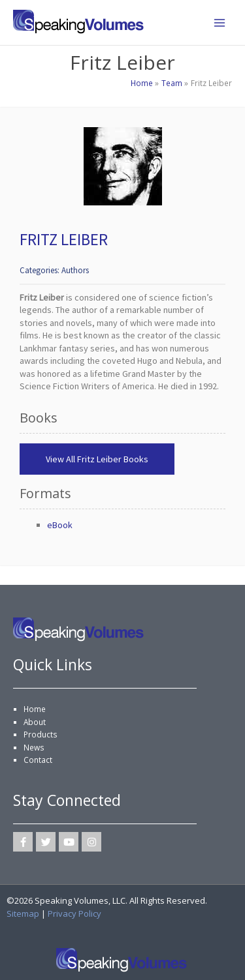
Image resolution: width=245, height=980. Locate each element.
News (34, 747)
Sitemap (23, 913)
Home (35, 709)
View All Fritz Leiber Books (97, 459)
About (35, 722)
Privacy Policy (74, 913)
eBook (60, 525)
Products (41, 734)
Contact (38, 760)
